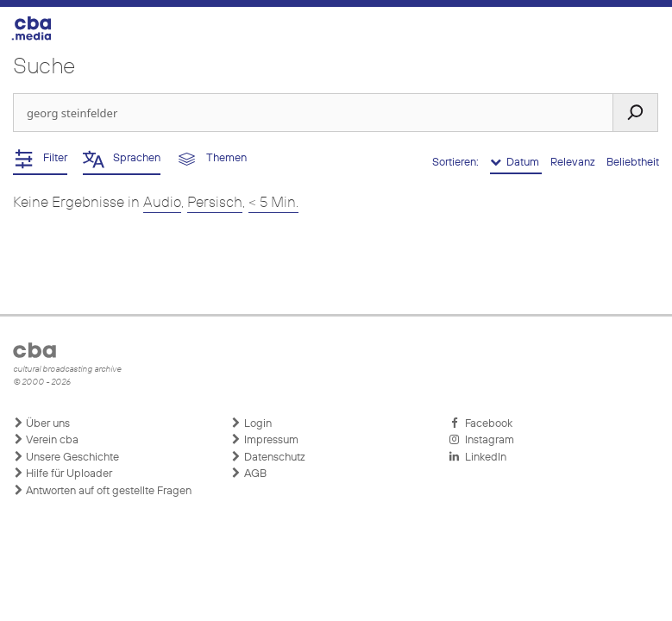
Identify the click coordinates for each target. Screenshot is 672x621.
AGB (249, 474)
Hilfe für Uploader (63, 474)
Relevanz (574, 163)
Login (251, 423)
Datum (516, 162)
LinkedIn (478, 457)
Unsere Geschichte (66, 457)
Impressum (265, 440)
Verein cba (46, 440)
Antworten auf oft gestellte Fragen (102, 491)
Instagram (482, 440)
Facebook (481, 423)
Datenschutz (268, 457)
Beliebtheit (633, 163)
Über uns (41, 423)
